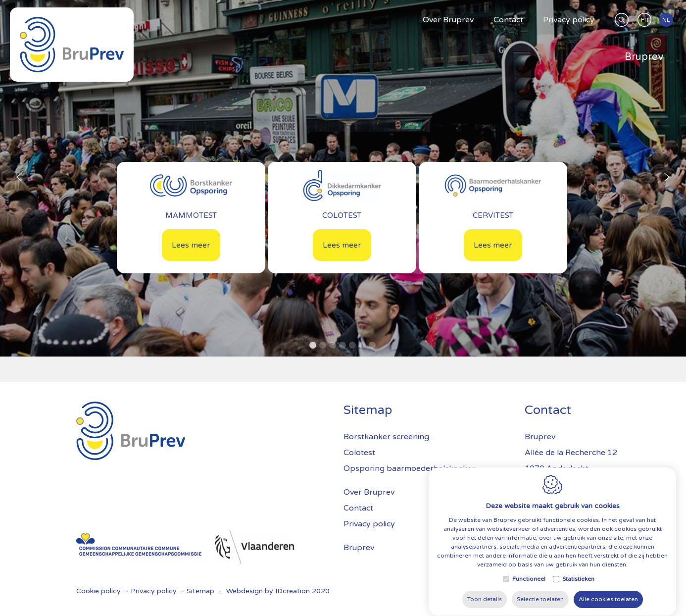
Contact (358, 508)
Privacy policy (369, 524)
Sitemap (200, 591)
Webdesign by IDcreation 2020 (278, 591)
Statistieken (578, 591)
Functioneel (529, 591)
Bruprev (359, 548)
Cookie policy (98, 591)
